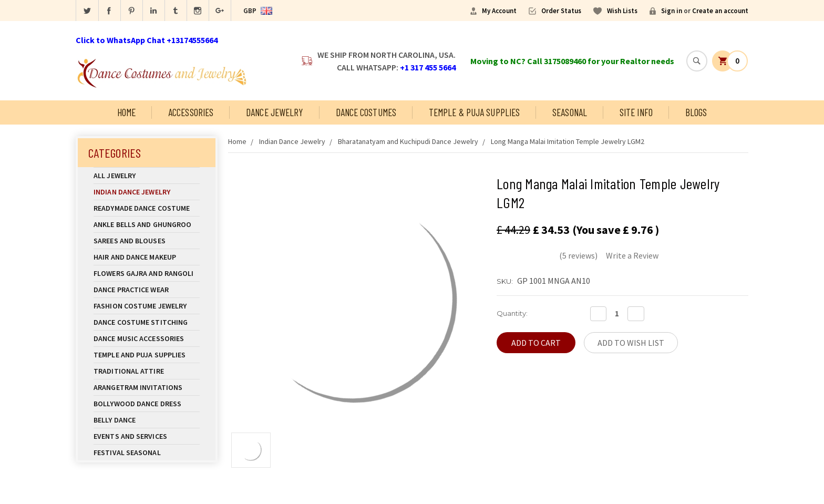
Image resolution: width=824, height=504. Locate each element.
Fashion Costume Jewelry (147, 306)
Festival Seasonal (127, 452)
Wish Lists (622, 11)
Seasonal (570, 112)
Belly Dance (147, 420)
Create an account (720, 11)
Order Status (561, 11)
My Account (499, 11)
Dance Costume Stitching (141, 322)
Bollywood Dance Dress (137, 404)
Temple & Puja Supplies (474, 112)
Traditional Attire (129, 371)
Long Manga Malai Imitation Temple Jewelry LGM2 (568, 141)
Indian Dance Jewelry (147, 192)
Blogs (696, 112)
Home (126, 112)
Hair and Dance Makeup (147, 257)
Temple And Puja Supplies (147, 355)
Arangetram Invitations (138, 387)
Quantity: (512, 313)
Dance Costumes (366, 112)
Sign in (672, 11)
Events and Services (130, 436)
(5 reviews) (578, 255)
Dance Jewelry (274, 112)
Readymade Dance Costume (147, 208)
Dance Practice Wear (147, 290)
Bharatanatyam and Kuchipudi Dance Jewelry (408, 141)
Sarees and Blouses (147, 241)
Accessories (191, 112)
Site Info (636, 112)
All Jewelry (147, 176)
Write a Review (632, 255)
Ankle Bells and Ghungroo (142, 224)
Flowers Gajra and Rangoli (144, 273)
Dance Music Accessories (139, 338)
